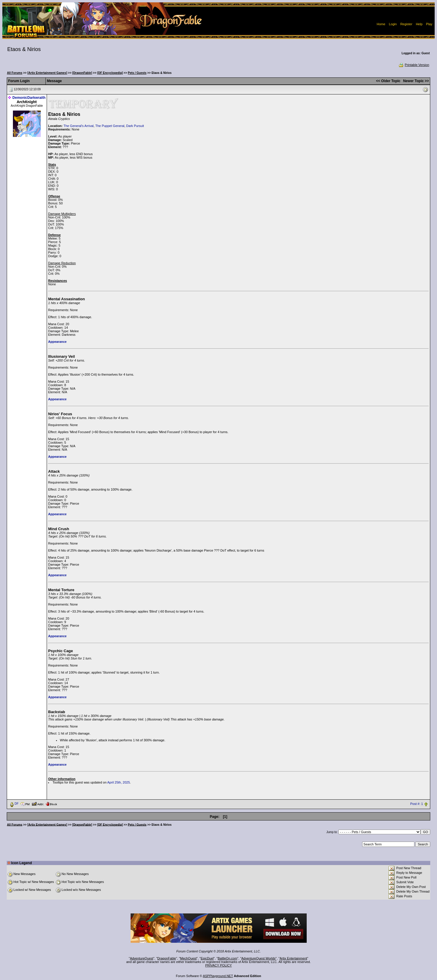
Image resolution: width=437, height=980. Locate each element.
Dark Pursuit (135, 126)
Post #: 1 (417, 804)
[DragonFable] (82, 73)
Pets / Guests (137, 73)
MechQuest (188, 958)
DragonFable (167, 958)
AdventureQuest (142, 958)
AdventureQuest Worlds (258, 958)
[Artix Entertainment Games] (47, 73)
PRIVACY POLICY (219, 965)
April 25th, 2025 (119, 782)
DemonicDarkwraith (29, 98)
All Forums (15, 73)
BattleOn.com (228, 958)
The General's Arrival (78, 126)
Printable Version (414, 65)
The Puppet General (110, 126)
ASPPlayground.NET (218, 976)
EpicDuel (207, 958)
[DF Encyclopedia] (110, 73)
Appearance (57, 342)
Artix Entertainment (293, 958)
